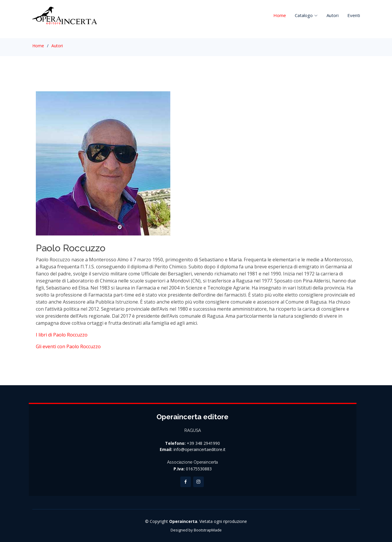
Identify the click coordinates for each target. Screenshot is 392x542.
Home (280, 15)
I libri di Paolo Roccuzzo (62, 335)
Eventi (354, 15)
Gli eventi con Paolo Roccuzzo (68, 346)
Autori (333, 15)
